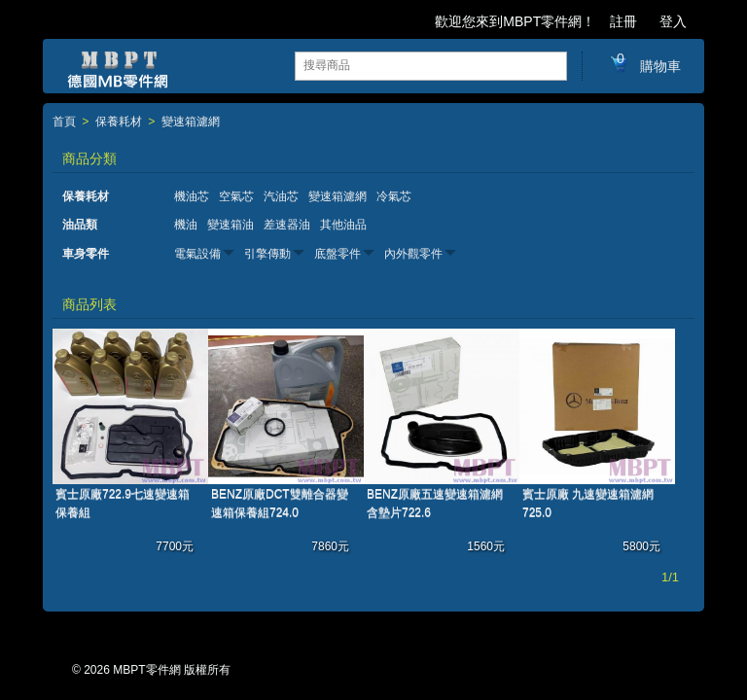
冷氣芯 (394, 196)
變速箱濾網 (191, 122)
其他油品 (343, 225)
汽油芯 (281, 196)
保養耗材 (119, 122)
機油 (186, 225)
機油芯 (192, 196)
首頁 (64, 122)
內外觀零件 (413, 254)
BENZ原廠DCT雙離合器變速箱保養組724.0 (280, 503)
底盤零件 (338, 254)
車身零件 (86, 254)
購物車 (644, 65)
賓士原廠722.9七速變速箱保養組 (123, 503)
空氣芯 (236, 196)
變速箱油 (231, 225)
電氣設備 (197, 254)
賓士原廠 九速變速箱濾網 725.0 (588, 503)
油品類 (80, 225)
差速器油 (287, 225)
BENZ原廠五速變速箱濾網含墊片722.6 (435, 503)
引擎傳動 (267, 254)
